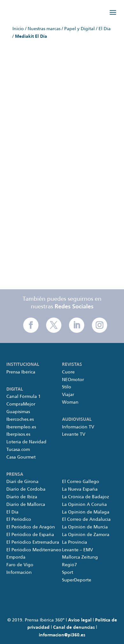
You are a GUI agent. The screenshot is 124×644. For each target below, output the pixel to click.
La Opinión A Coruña (84, 505)
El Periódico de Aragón (31, 527)
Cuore (68, 372)
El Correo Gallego (81, 482)
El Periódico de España (30, 535)
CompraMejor (21, 404)
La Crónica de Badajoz (86, 497)
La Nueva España (80, 489)
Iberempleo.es (21, 427)
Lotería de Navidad (26, 442)
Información (19, 573)
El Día (12, 512)
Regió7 (69, 565)
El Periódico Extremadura (33, 542)
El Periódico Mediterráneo (34, 550)
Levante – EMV (77, 550)
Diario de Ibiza (22, 497)
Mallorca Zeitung (80, 557)
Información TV (78, 427)
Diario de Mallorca (26, 505)
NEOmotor (73, 380)
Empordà (16, 557)
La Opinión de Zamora (86, 535)
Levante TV (74, 434)
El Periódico (19, 520)
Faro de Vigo (20, 565)
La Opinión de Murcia (85, 527)
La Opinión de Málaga (86, 512)
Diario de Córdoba (26, 489)
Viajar (68, 395)
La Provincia (75, 542)
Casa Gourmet (21, 457)
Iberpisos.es (18, 434)
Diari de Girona (22, 482)
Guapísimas (18, 412)
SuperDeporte (77, 580)
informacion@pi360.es (62, 635)
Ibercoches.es (20, 419)
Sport (68, 573)
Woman (70, 402)
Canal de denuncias (74, 627)
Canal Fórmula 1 (24, 397)
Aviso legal (80, 620)
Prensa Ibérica (21, 372)
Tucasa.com (18, 450)
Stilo (67, 387)
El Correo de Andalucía (86, 520)
